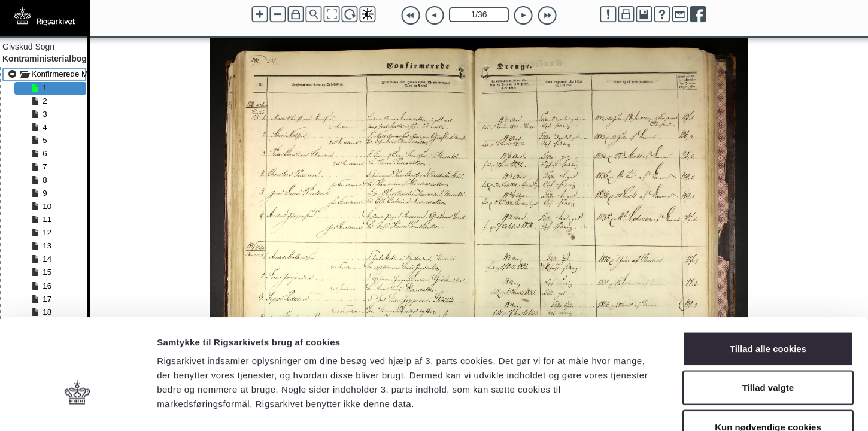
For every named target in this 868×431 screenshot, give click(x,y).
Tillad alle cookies (768, 274)
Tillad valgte (768, 313)
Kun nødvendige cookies (768, 352)
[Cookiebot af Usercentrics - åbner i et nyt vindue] (78, 408)
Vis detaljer (622, 407)
